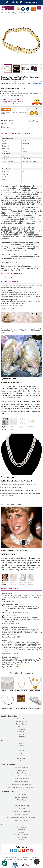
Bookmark (7, 127)
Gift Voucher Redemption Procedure (21, 776)
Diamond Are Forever (21, 797)
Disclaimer (21, 830)
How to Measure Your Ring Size (21, 785)
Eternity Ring (21, 809)
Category (21, 751)
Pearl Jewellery (11, 13)
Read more (37, 84)
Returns (21, 756)
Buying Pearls (21, 773)
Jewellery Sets (21, 732)
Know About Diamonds (21, 767)
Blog (21, 761)
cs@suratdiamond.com (30, 2)
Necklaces (21, 727)
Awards (22, 840)
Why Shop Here (21, 758)
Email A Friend (8, 121)
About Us (21, 743)
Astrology (21, 734)
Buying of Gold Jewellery (21, 806)
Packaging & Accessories (21, 835)
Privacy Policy (21, 827)
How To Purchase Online (22, 779)
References (21, 753)
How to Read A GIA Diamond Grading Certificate (21, 817)
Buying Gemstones (21, 770)
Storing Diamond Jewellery (21, 812)
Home (2, 13)
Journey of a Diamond (21, 814)
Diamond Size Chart (21, 782)
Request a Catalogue (21, 837)
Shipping (21, 832)
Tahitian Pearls (21, 800)
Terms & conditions (11, 857)
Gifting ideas (21, 737)
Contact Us (21, 746)
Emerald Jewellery (21, 803)
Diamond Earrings (21, 724)
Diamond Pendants (21, 721)
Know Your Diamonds (21, 820)
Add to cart (6, 109)
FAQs (21, 748)
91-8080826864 (14, 2)
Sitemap (35, 857)
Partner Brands (21, 794)
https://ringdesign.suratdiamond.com (12, 305)
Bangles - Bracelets (24, 13)
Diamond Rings (21, 719)
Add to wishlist (8, 124)
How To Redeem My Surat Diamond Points (22, 788)
